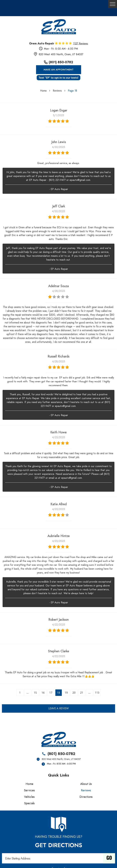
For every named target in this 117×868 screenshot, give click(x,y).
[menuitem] (30, 784)
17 (51, 693)
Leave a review (59, 708)
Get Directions (59, 845)
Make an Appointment (59, 70)
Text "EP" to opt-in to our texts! (58, 78)
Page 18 (73, 91)
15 (35, 693)
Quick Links (59, 775)
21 (82, 693)
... (28, 693)
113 (97, 693)
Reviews (57, 91)
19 (66, 693)
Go (109, 858)
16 (43, 693)
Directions (86, 797)
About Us (86, 784)
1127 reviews (80, 44)
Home (43, 91)
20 (74, 693)
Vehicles (29, 797)
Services (29, 790)
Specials (29, 803)
